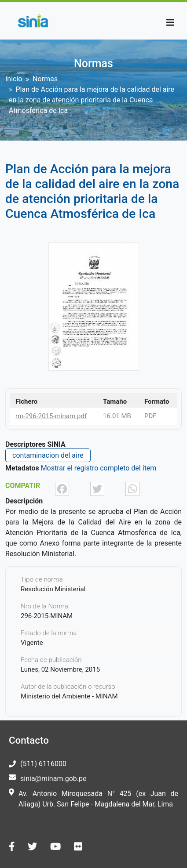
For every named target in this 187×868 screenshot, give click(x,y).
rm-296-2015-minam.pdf (51, 416)
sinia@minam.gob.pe (53, 779)
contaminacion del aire (48, 455)
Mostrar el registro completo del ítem (99, 468)
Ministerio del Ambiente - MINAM (69, 696)
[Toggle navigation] (170, 23)
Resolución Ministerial (53, 589)
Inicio (14, 79)
